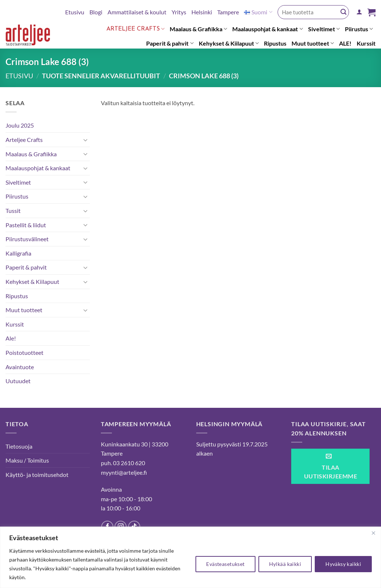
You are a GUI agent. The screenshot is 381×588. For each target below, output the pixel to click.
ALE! (345, 43)
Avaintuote (20, 367)
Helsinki (202, 12)
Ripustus (275, 43)
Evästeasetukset (225, 564)
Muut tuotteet (313, 43)
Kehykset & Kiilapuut (229, 43)
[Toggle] (85, 140)
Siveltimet (324, 29)
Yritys (179, 12)
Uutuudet (18, 381)
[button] (359, 12)
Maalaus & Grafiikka (198, 29)
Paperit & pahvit (170, 43)
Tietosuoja (19, 446)
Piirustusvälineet (27, 239)
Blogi (96, 12)
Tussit (13, 211)
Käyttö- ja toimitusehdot (37, 475)
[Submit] (343, 12)
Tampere (228, 12)
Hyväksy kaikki (343, 564)
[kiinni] (373, 533)
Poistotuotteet (24, 352)
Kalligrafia (18, 253)
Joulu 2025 (20, 125)
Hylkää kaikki (285, 564)
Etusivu (75, 12)
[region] (190, 557)
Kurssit (366, 43)
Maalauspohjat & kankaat (267, 29)
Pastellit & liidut (26, 225)
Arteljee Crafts (135, 29)
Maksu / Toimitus (27, 460)
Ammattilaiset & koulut (137, 12)
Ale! (11, 338)
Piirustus (359, 29)
